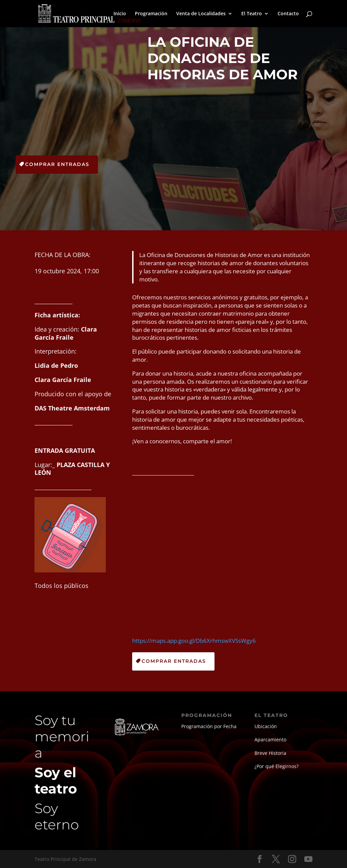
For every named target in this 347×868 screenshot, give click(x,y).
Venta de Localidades (201, 14)
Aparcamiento (270, 739)
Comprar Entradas (57, 164)
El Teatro (252, 14)
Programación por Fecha (209, 726)
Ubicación (266, 726)
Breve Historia (270, 753)
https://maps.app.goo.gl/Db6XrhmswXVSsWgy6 (194, 641)
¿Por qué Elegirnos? (277, 766)
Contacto (288, 14)
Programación (151, 14)
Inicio (120, 14)
